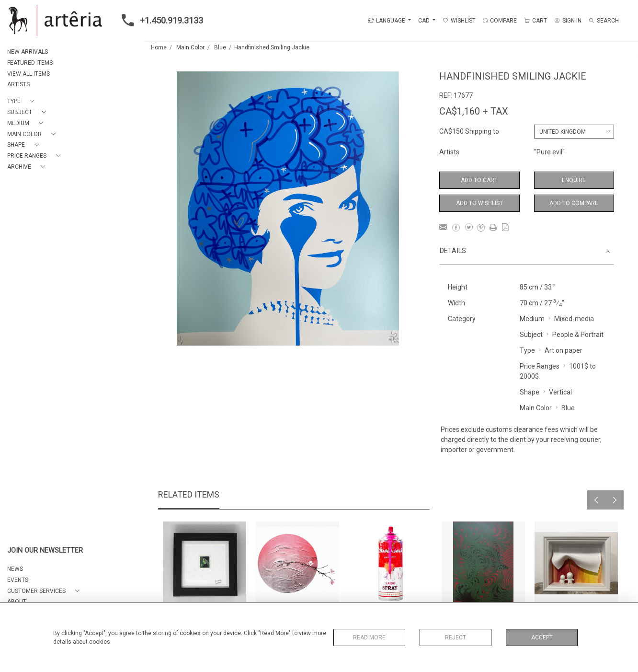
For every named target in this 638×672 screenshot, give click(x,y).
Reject (456, 637)
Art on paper (564, 350)
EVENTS (18, 580)
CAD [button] (425, 21)
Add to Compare (574, 203)
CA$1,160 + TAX (474, 111)
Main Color (190, 47)
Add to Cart (479, 180)
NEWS (15, 569)
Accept (542, 637)
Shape (530, 392)
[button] (23, 101)
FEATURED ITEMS (30, 63)
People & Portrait (578, 335)
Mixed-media (574, 319)
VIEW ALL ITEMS (28, 74)
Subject (531, 335)
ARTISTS (18, 84)
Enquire (574, 180)
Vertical (560, 392)
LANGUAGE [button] (387, 21)
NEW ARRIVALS (28, 52)
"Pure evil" (549, 152)
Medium (532, 319)
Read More (369, 637)
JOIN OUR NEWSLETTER (45, 550)
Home (159, 47)
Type (527, 350)
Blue (220, 47)
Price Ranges (540, 366)
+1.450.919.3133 (159, 20)
